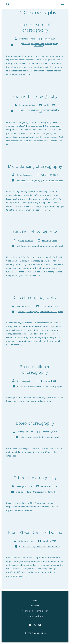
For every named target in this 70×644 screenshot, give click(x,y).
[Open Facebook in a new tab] (30, 625)
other (61, 312)
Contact (35, 606)
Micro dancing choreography (35, 166)
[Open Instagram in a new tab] (35, 625)
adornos (26, 44)
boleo (45, 386)
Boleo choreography (35, 423)
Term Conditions (35, 616)
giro (43, 180)
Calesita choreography (35, 298)
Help (35, 601)
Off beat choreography (35, 478)
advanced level (38, 44)
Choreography (52, 44)
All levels (22, 180)
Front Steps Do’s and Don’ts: (35, 532)
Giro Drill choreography (35, 232)
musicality (39, 46)
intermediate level (55, 180)
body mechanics (38, 546)
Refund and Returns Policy (35, 611)
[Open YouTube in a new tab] (40, 625)
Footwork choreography (35, 96)
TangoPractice (53, 546)
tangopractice (28, 39)
